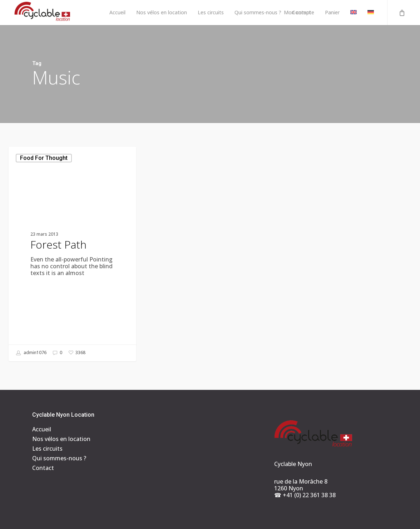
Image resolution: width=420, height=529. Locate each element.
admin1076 (31, 353)
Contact (43, 468)
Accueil (42, 429)
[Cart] (401, 13)
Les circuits (47, 449)
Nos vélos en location (61, 439)
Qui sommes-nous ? (59, 458)
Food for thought (44, 158)
